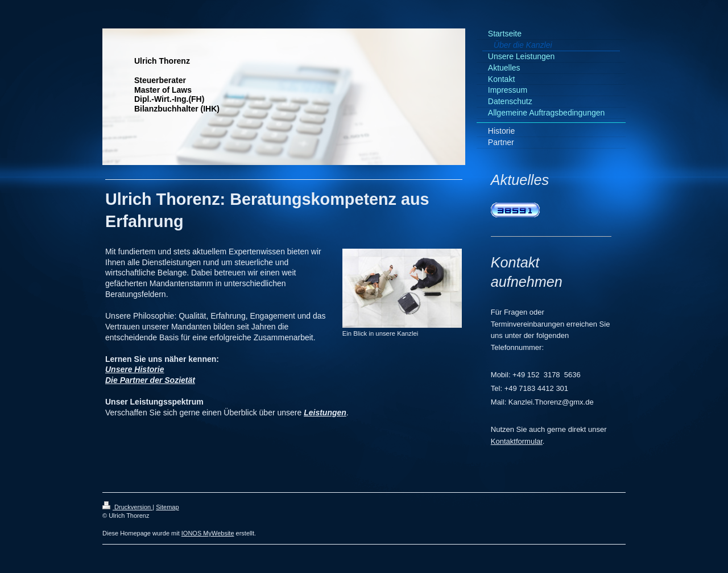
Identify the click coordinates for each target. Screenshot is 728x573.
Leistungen (325, 413)
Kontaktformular (517, 441)
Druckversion (127, 507)
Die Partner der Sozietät (150, 380)
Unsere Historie (135, 369)
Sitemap (167, 507)
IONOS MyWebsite (208, 533)
